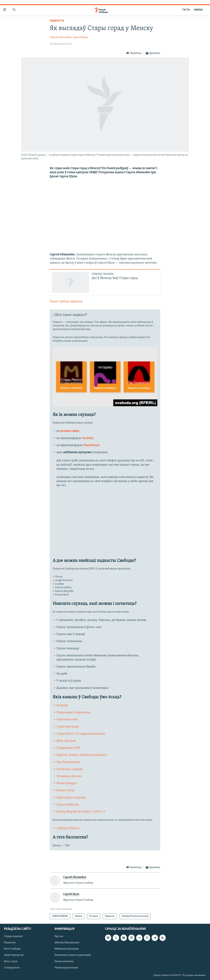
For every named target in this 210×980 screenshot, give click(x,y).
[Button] (134, 53)
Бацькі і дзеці (65, 790)
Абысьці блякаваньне (67, 943)
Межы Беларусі (67, 783)
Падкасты (57, 21)
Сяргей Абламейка (61, 37)
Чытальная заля (67, 720)
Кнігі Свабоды (12, 949)
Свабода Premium (68, 828)
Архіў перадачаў (14, 955)
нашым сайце (70, 431)
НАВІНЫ (198, 10)
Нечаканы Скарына (70, 769)
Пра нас (59, 936)
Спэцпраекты (12, 968)
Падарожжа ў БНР (68, 748)
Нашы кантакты (64, 961)
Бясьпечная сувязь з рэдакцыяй (73, 955)
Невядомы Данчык (69, 776)
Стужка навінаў (13, 936)
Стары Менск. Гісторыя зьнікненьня (81, 734)
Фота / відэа (11, 961)
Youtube (87, 438)
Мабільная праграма (67, 949)
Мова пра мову (66, 741)
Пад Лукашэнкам (68, 762)
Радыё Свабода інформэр (66, 301)
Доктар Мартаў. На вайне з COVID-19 (81, 812)
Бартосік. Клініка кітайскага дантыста (82, 755)
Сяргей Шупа (80, 37)
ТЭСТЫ (186, 10)
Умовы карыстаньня (66, 968)
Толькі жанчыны (68, 727)
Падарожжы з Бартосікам (73, 712)
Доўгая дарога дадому (71, 798)
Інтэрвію (62, 705)
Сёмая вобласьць (68, 805)
